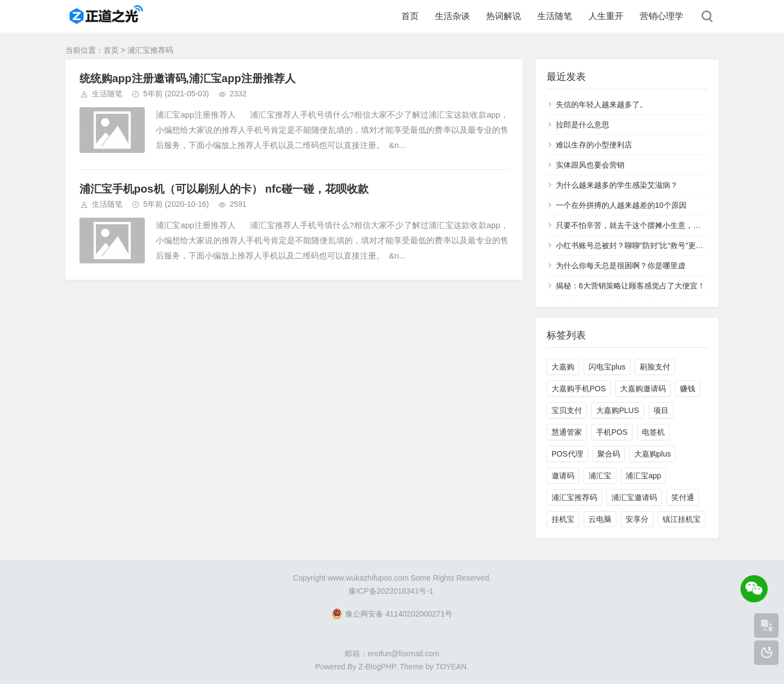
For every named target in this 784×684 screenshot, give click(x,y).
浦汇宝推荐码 (574, 497)
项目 (661, 410)
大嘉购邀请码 (643, 389)
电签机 (653, 432)
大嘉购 (563, 367)
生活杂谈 (452, 16)
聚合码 (609, 454)
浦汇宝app (643, 476)
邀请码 (563, 476)
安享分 (637, 519)
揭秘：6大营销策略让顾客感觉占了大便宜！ (630, 286)
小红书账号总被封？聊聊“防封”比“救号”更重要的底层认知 (653, 245)
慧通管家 (567, 432)
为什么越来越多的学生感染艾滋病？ (617, 185)
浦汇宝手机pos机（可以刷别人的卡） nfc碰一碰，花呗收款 (224, 189)
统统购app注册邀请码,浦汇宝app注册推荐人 (188, 78)
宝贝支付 (567, 410)
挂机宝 (563, 519)
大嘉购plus (653, 454)
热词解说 (504, 16)
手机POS (612, 432)
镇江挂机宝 (682, 519)
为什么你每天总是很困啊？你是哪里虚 (621, 266)
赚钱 (688, 389)
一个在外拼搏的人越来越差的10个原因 (621, 205)
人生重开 (606, 16)
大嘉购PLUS (618, 410)
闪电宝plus (607, 367)
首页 (410, 16)
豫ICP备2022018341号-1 (391, 591)
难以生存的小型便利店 (594, 145)
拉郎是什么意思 (583, 125)
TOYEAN (451, 667)
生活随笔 (555, 16)
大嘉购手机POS (579, 389)
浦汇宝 (600, 476)
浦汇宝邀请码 (634, 497)
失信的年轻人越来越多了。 (602, 104)
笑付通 (683, 497)
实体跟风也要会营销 (590, 165)
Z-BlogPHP (377, 667)
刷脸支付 (655, 367)
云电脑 (600, 519)
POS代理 (567, 454)
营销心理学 (661, 16)
